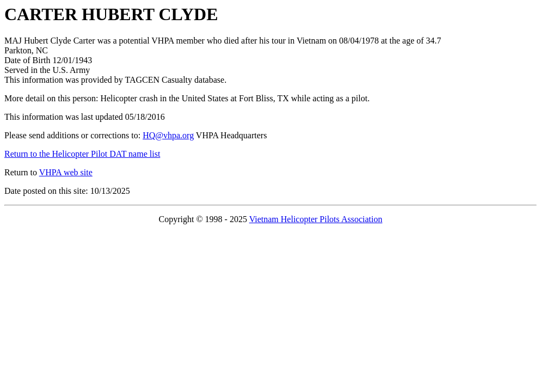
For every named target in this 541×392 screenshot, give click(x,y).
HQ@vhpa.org (168, 135)
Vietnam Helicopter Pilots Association (316, 219)
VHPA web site (66, 172)
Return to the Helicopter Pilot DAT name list (82, 154)
